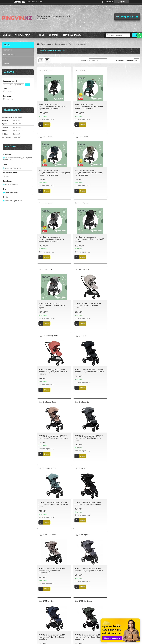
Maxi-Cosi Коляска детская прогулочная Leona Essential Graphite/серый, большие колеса (122, 106)
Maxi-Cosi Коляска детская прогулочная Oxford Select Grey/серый (52, 239)
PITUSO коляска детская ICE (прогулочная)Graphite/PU (121, 503)
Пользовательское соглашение (86, 627)
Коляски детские (61, 44)
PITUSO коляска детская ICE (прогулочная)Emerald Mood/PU (87, 503)
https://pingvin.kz (12, 192)
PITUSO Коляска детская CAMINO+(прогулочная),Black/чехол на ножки (53, 304)
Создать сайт (31, 2)
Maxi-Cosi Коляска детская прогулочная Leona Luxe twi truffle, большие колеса (53, 173)
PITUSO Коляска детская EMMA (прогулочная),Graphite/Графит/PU (53, 437)
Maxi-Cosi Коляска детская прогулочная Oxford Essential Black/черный (123, 173)
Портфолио (7, 50)
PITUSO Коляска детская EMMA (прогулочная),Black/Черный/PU (87, 371)
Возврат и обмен (9, 631)
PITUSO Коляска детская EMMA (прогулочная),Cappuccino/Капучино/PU (122, 372)
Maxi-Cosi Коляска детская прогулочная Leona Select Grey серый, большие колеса (86, 173)
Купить (46, 125)
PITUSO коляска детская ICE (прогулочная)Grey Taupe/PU (50, 567)
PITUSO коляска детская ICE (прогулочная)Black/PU (50, 503)
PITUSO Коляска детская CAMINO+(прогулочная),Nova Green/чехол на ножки (53, 372)
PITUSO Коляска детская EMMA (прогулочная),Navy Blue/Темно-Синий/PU (87, 438)
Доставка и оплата (72, 35)
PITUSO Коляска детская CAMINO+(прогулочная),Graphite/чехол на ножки (123, 305)
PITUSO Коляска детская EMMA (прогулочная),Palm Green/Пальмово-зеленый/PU (122, 438)
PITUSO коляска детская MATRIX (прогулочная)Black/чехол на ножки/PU (122, 569)
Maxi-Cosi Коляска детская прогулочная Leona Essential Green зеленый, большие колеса (88, 106)
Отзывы (6, 63)
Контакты (53, 35)
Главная (7, 35)
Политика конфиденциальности (50, 627)
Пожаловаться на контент (87, 642)
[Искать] (136, 35)
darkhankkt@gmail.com (14, 201)
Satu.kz (81, 640)
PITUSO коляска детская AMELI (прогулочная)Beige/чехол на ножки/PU (87, 239)
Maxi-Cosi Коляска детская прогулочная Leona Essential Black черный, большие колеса (53, 106)
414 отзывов (109, 2)
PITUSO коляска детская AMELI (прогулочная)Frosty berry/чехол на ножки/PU (123, 239)
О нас (41, 35)
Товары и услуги (23, 35)
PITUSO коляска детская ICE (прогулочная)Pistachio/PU (85, 567)
